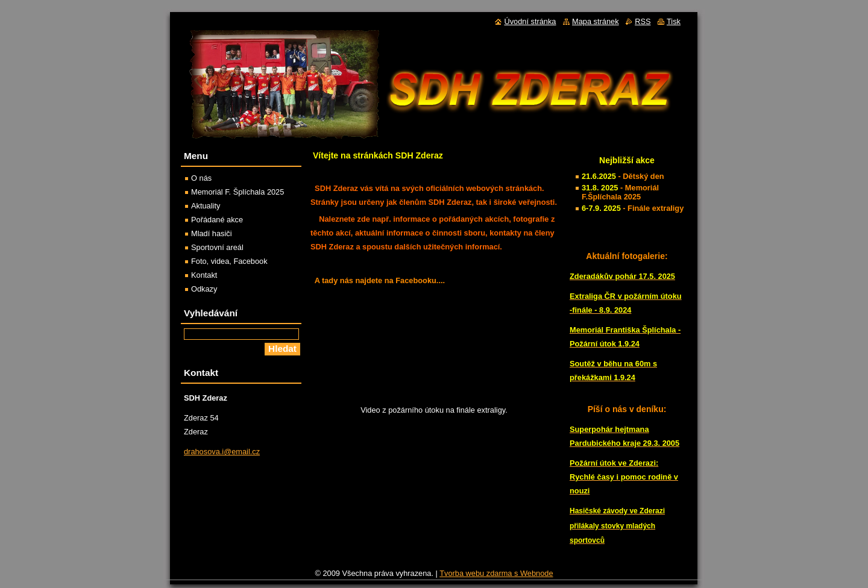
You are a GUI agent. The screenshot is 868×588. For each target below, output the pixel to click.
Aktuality (206, 206)
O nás (201, 178)
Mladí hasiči (212, 233)
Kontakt (204, 275)
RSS (643, 21)
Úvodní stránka (530, 21)
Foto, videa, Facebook (229, 261)
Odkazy (204, 289)
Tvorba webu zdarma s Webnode (496, 576)
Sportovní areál (217, 247)
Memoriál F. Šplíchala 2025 (237, 192)
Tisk (674, 21)
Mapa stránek (596, 21)
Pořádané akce (217, 220)
